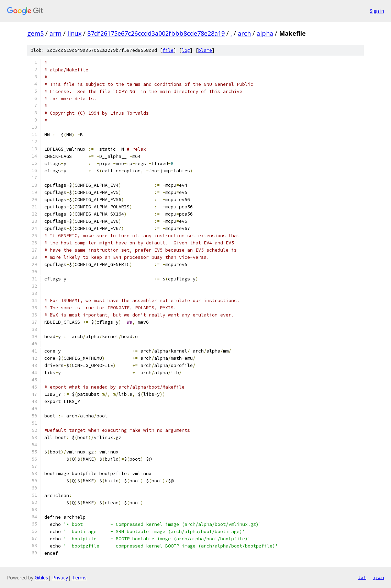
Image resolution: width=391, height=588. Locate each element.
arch (244, 33)
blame (205, 50)
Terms (79, 578)
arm (55, 33)
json (379, 577)
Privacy (60, 578)
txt (362, 577)
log (186, 50)
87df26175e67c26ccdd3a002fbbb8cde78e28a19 (156, 33)
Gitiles (41, 578)
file (168, 50)
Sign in (377, 11)
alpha (265, 33)
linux (74, 33)
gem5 (35, 33)
